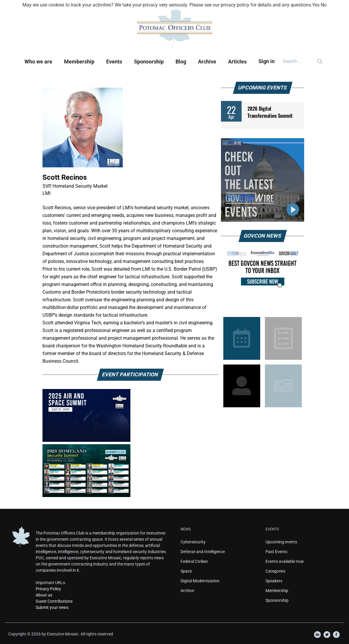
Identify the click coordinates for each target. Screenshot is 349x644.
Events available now (285, 561)
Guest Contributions (54, 601)
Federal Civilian (194, 561)
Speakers (274, 581)
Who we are (38, 62)
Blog (181, 62)
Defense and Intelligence (203, 552)
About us (44, 595)
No (324, 5)
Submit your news (52, 607)
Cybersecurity (193, 542)
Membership (79, 62)
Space (186, 571)
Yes (316, 5)
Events (114, 62)
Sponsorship (149, 62)
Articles (237, 62)
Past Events (276, 552)
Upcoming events (281, 542)
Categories (275, 571)
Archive (207, 62)
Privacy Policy (48, 589)
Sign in (267, 61)
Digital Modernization (200, 581)
